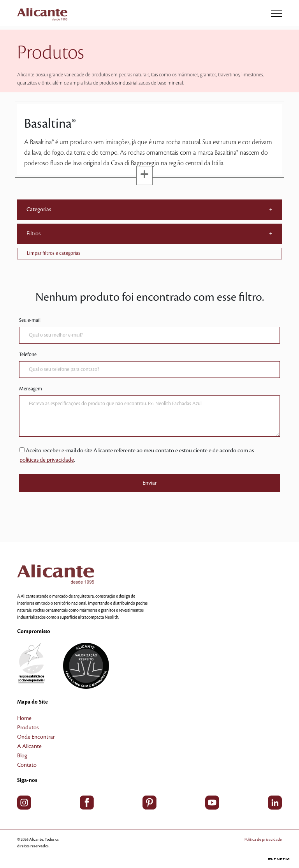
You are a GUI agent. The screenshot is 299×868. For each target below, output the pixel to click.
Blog (22, 756)
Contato (27, 765)
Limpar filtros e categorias (54, 253)
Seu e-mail (30, 320)
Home (24, 718)
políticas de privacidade (47, 460)
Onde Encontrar (36, 737)
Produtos (28, 728)
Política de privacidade (263, 839)
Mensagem (31, 389)
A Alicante (29, 746)
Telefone (28, 355)
